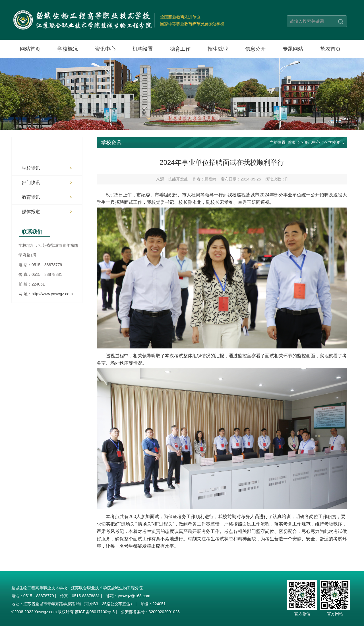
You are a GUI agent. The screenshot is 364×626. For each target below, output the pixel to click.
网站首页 (30, 49)
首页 (292, 142)
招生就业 (218, 49)
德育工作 (180, 49)
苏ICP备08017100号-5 (95, 612)
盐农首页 (330, 49)
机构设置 (143, 49)
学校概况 (68, 49)
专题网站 (293, 49)
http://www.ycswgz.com (52, 294)
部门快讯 (31, 183)
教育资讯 (31, 197)
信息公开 (255, 49)
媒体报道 (31, 212)
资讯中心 (105, 49)
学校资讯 (31, 168)
